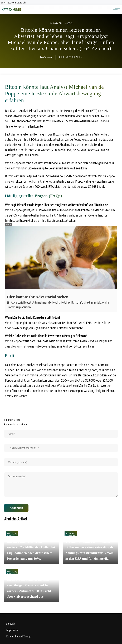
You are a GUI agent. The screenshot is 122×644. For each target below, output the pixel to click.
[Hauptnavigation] (115, 10)
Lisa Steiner (46, 57)
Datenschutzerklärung (18, 636)
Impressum (12, 630)
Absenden (16, 508)
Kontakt (11, 624)
